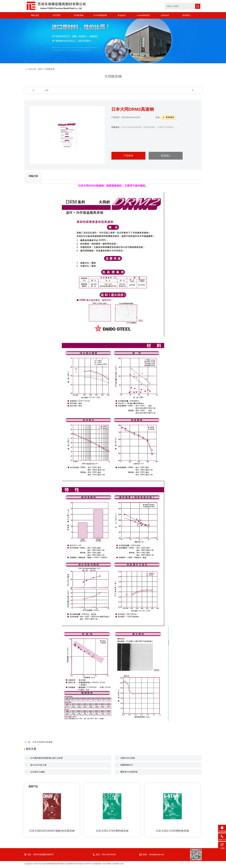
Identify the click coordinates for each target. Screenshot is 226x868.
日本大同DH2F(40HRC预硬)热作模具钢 (52, 832)
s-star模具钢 (96, 865)
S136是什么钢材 (36, 773)
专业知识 (122, 15)
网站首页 (35, 15)
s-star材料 (115, 865)
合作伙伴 (165, 15)
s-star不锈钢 (106, 865)
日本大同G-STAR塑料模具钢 (172, 832)
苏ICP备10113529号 (83, 865)
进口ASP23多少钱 (37, 767)
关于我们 (57, 15)
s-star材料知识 (143, 15)
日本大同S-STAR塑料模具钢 (112, 832)
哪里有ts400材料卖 (128, 773)
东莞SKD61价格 (126, 760)
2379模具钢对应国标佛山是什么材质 (45, 760)
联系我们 (187, 15)
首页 (40, 69)
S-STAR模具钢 (100, 15)
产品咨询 (128, 156)
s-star (122, 865)
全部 (47, 90)
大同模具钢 (78, 15)
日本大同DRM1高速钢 (42, 744)
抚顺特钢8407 (125, 767)
